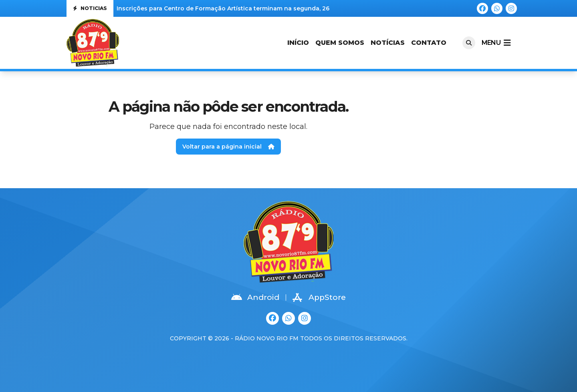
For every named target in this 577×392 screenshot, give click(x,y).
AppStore (319, 298)
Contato (429, 43)
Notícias (388, 43)
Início (298, 43)
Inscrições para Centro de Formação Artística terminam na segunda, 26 (223, 8)
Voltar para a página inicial (228, 147)
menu (496, 43)
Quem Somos (340, 43)
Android (255, 298)
